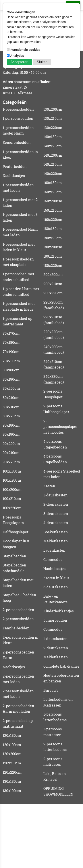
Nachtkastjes (14, 176)
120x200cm (12, 754)
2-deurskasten (56, 504)
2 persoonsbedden (18, 619)
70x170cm (11, 333)
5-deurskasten (56, 587)
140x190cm (53, 146)
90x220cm (11, 462)
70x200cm (11, 361)
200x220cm (53, 293)
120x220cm (12, 772)
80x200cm (11, 388)
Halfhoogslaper (16, 532)
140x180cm (53, 137)
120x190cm (12, 745)
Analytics (16, 56)
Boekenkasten (56, 532)
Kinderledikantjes (59, 611)
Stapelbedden (14, 556)
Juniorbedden (55, 620)
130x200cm (53, 109)
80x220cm (11, 416)
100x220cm (12, 508)
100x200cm (12, 489)
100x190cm (12, 480)
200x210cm (53, 284)
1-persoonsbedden (18, 109)
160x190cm (53, 192)
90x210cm (11, 453)
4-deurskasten (56, 523)
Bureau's (51, 690)
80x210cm (11, 398)
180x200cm (53, 247)
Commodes (53, 559)
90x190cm (11, 434)
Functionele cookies (24, 50)
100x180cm (12, 471)
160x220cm (53, 219)
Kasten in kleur (56, 578)
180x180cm (53, 229)
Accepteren (19, 62)
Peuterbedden (15, 166)
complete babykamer (61, 666)
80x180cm (11, 370)
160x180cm (53, 183)
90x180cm (11, 425)
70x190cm (11, 352)
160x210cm (53, 210)
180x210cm (53, 256)
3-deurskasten (56, 514)
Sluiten (42, 62)
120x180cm (12, 735)
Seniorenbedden (17, 142)
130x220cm (53, 128)
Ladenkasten (54, 550)
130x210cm (53, 118)
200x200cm (53, 274)
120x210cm (12, 763)
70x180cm (11, 342)
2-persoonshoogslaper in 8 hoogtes (61, 427)
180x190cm (53, 238)
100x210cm (12, 499)
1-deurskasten (55, 495)
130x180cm (12, 781)
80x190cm (11, 379)
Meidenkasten (56, 541)
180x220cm (53, 265)
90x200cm (11, 443)
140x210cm (53, 164)
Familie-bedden (16, 628)
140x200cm (53, 155)
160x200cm (53, 201)
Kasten (49, 486)
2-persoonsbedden (18, 610)
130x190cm (12, 791)
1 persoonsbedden (18, 118)
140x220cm (53, 174)
